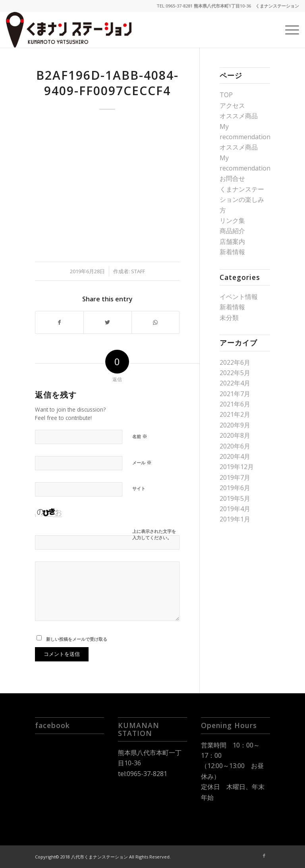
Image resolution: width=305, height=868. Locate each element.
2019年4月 (235, 509)
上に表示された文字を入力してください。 (154, 535)
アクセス (232, 105)
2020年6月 (235, 446)
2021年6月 (235, 404)
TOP (226, 95)
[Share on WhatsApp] (156, 322)
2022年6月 (235, 362)
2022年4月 (235, 383)
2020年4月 (235, 456)
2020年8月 (235, 435)
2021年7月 (235, 394)
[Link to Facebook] (264, 856)
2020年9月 (235, 425)
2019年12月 (237, 467)
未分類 (229, 318)
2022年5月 (235, 373)
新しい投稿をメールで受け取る (77, 639)
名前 (140, 436)
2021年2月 (235, 414)
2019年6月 (235, 488)
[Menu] (288, 30)
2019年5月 (235, 498)
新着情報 (232, 252)
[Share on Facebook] (59, 322)
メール (142, 462)
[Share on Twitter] (108, 322)
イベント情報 (239, 297)
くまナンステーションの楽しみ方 (242, 200)
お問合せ (232, 178)
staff (138, 271)
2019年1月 (235, 519)
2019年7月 (235, 477)
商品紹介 (232, 231)
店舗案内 (232, 241)
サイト (139, 488)
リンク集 (232, 220)
